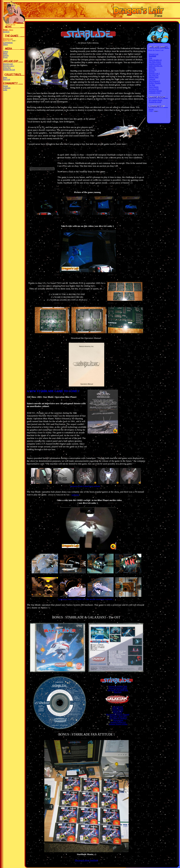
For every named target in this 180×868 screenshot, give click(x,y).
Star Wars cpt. (154, 75)
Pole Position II (154, 81)
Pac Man (152, 85)
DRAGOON (118, 712)
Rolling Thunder (155, 83)
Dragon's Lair (8, 39)
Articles (6, 55)
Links (5, 90)
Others (6, 44)
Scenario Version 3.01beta (118, 724)
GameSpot (75, 495)
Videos (6, 51)
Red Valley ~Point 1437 (118, 716)
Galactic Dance (118, 711)
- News (8, 30)
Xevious (152, 71)
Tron (150, 58)
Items (5, 77)
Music (5, 53)
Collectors (7, 88)
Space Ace (7, 68)
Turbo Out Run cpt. (156, 66)
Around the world (155, 102)
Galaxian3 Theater (155, 91)
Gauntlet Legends (155, 64)
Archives (6, 32)
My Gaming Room (155, 100)
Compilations (8, 43)
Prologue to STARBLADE (118, 686)
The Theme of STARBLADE (118, 690)
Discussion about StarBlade (87, 860)
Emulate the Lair (9, 69)
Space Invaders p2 (155, 60)
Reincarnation (118, 720)
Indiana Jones (154, 77)
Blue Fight (118, 692)
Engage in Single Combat (118, 688)
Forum (6, 86)
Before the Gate (118, 709)
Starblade (152, 56)
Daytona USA (154, 89)
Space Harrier (154, 87)
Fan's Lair (7, 79)
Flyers (5, 57)
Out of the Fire (118, 707)
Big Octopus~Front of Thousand (118, 714)
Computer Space (155, 93)
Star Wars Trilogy (155, 62)
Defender (152, 68)
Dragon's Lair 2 (9, 66)
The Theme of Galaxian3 (118, 718)
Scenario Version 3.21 (118, 722)
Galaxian (152, 79)
